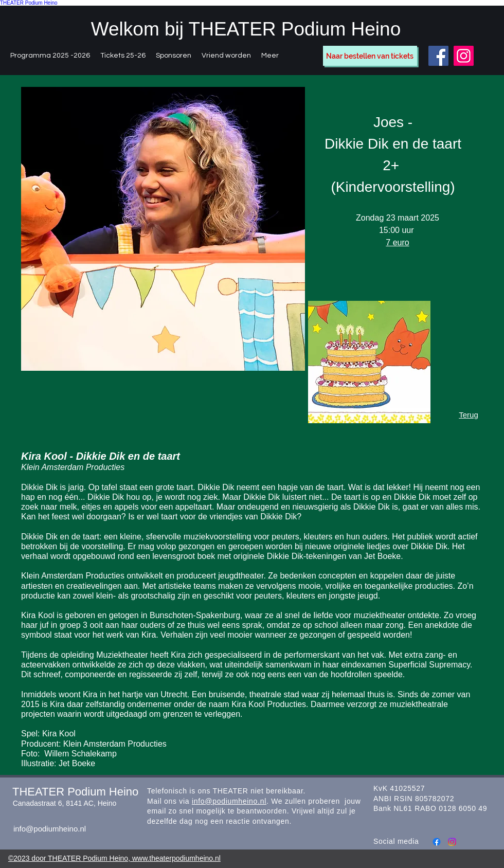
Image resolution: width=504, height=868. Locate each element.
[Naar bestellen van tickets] (370, 56)
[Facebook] (438, 56)
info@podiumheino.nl (50, 829)
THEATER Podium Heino (29, 3)
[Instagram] (464, 56)
